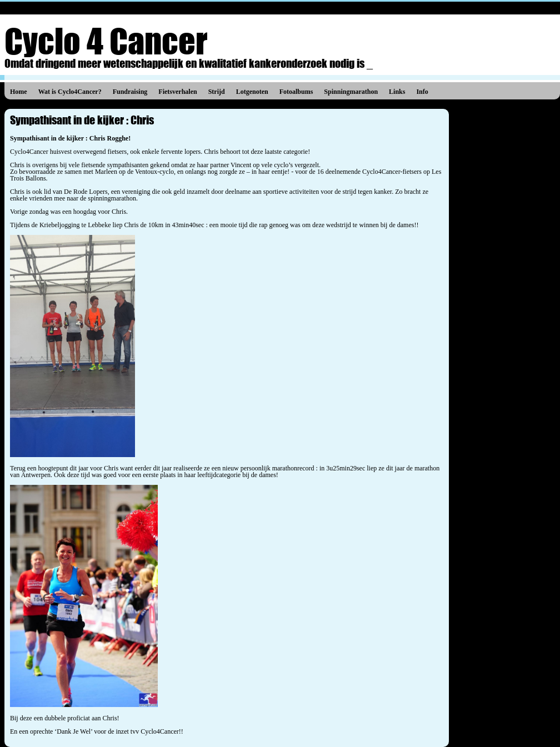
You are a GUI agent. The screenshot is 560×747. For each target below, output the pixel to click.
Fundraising (130, 92)
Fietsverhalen (177, 92)
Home (19, 92)
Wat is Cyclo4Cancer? (70, 92)
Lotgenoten (252, 92)
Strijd (217, 92)
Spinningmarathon (351, 92)
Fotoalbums (296, 92)
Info (422, 92)
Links (397, 92)
